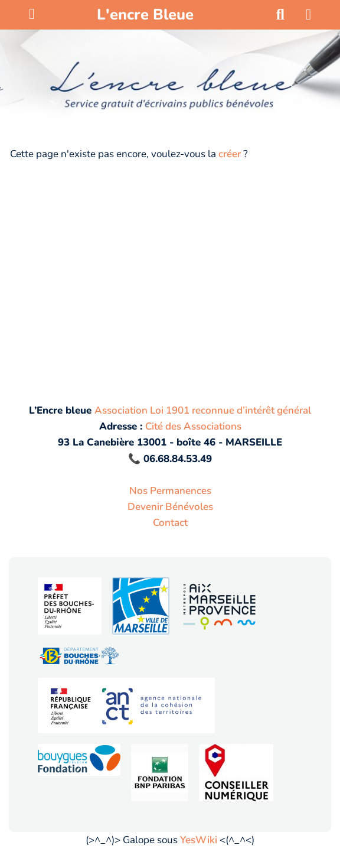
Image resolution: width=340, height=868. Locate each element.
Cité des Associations (193, 426)
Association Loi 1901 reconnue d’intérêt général (203, 410)
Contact (170, 523)
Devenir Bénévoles (170, 507)
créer (230, 154)
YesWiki (199, 840)
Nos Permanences (170, 491)
